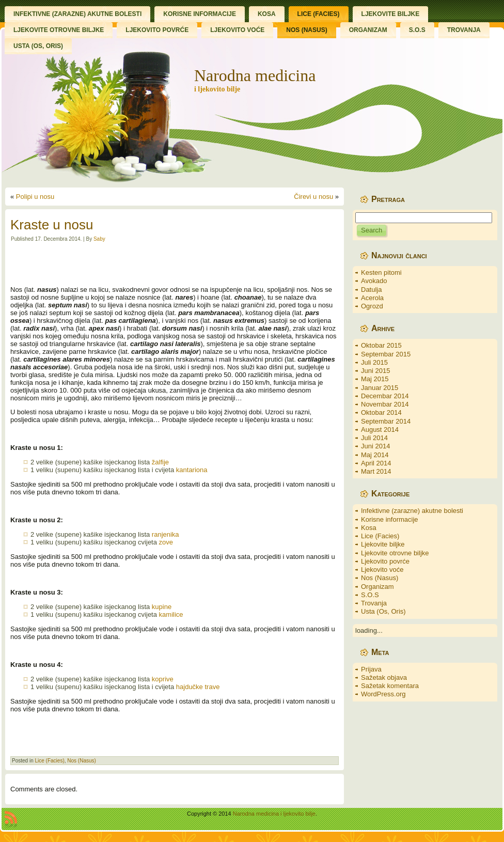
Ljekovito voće (382, 570)
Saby (99, 239)
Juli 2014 (374, 438)
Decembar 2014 (385, 396)
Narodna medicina (255, 75)
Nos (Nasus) (82, 761)
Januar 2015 (380, 388)
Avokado (374, 281)
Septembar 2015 (386, 354)
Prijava (371, 669)
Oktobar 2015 (381, 345)
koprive (163, 679)
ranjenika (166, 534)
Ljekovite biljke (383, 544)
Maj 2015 (375, 379)
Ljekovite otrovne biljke (395, 553)
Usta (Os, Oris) (383, 611)
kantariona (192, 470)
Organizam (377, 587)
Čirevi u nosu (313, 197)
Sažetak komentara (390, 686)
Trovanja (374, 603)
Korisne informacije (390, 519)
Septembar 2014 (386, 421)
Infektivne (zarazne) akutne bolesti (412, 511)
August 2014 (380, 430)
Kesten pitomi (381, 272)
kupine (162, 607)
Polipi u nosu (35, 197)
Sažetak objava (384, 677)
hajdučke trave (198, 687)
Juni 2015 (375, 371)
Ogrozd (372, 306)
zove (166, 542)
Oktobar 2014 (381, 412)
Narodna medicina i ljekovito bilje (274, 814)
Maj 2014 (375, 455)
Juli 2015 (374, 362)
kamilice (171, 614)
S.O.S (370, 595)
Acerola (372, 298)
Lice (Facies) (49, 761)
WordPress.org (383, 694)
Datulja (371, 290)
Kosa (369, 528)
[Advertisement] (175, 264)
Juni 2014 (375, 446)
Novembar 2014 (385, 404)
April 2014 (376, 463)
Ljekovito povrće (385, 561)
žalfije (160, 462)
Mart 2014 (376, 471)
